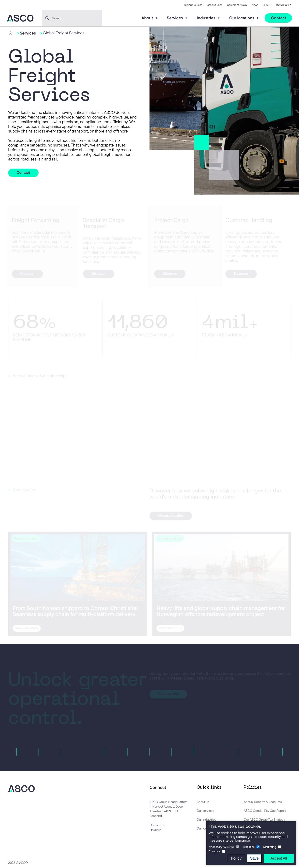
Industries (206, 18)
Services (175, 18)
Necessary (221, 847)
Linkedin (155, 830)
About (148, 18)
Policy (236, 858)
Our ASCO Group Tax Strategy (264, 819)
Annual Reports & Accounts (263, 802)
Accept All (279, 858)
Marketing (270, 847)
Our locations (242, 18)
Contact (279, 18)
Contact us (157, 825)
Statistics (249, 847)
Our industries (206, 819)
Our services (205, 811)
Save (254, 858)
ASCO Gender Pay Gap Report (265, 811)
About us (203, 802)
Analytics (214, 851)
